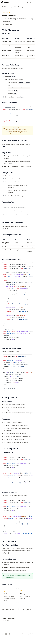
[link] (9, 595)
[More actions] (33, 2)
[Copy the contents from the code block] (28, 107)
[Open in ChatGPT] (9, 25)
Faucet (23, 97)
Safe (3, 146)
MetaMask (12, 76)
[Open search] (27, 2)
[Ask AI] (31, 107)
